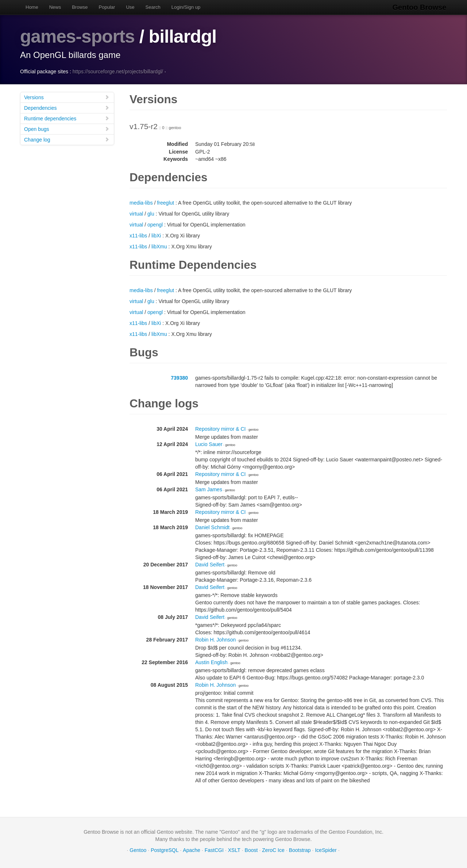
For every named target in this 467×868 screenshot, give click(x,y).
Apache (191, 850)
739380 (179, 377)
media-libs (141, 202)
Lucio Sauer (209, 444)
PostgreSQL (165, 850)
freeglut (165, 202)
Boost (251, 850)
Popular (107, 7)
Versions (67, 97)
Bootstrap (300, 850)
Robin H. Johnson (215, 639)
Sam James (209, 489)
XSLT (234, 850)
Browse (80, 7)
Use (130, 7)
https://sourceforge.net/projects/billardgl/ (118, 71)
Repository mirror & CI (220, 429)
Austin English (211, 662)
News (55, 7)
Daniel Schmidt (212, 527)
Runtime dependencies (67, 118)
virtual (136, 213)
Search (153, 7)
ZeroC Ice (273, 850)
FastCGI (214, 850)
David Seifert (210, 564)
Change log (67, 139)
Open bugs (67, 129)
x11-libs (138, 235)
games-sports (78, 36)
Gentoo (138, 850)
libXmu (159, 246)
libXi (156, 235)
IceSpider (326, 850)
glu (151, 213)
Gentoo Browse (420, 7)
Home (32, 7)
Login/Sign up (186, 7)
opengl (155, 224)
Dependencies (67, 107)
